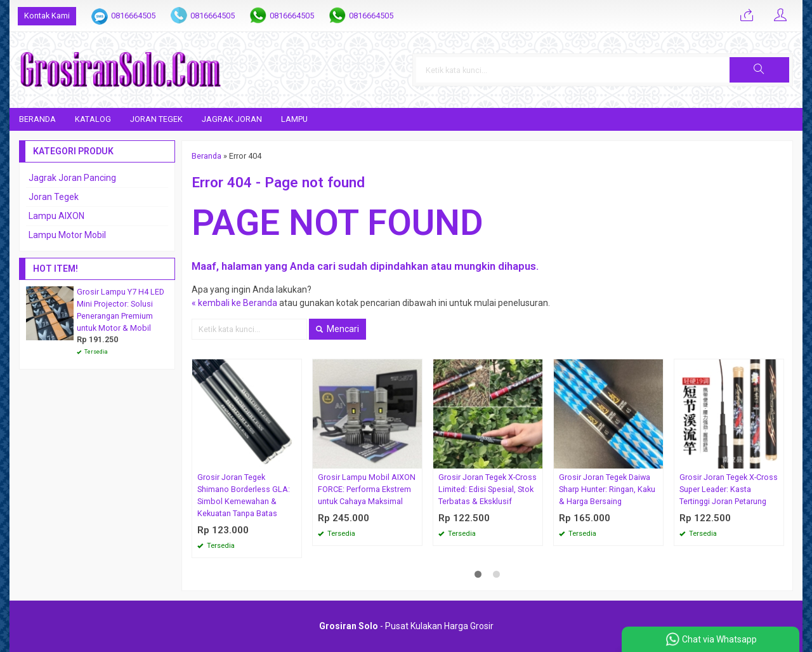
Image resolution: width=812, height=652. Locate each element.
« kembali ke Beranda (234, 303)
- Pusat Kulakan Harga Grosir (406, 626)
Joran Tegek (156, 119)
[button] (759, 70)
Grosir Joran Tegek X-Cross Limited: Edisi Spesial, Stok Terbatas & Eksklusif (488, 489)
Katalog (93, 119)
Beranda (37, 119)
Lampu (294, 119)
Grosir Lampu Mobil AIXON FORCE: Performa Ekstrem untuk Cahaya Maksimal (367, 489)
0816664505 (133, 16)
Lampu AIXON (56, 216)
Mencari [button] (337, 329)
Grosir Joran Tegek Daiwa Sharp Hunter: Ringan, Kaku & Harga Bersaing (607, 489)
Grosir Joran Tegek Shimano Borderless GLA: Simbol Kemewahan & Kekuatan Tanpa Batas (244, 495)
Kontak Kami (47, 16)
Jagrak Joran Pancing (72, 178)
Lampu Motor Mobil (67, 235)
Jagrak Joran (232, 119)
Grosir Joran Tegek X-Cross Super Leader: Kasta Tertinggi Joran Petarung (729, 489)
